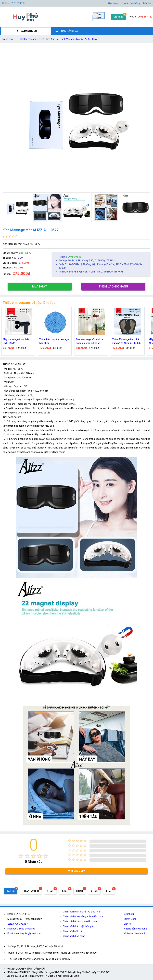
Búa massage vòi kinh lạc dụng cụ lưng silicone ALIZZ (90, 341)
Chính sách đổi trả (72, 931)
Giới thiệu (113, 3)
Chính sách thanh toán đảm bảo (80, 921)
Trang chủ (9, 39)
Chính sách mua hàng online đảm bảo (83, 917)
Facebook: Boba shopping (21, 929)
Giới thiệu (129, 914)
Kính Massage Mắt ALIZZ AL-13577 (80, 39)
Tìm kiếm (98, 16)
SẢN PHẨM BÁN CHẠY (66, 31)
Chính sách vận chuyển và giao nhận (82, 912)
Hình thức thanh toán (135, 934)
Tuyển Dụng (130, 919)
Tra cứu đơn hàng (131, 3)
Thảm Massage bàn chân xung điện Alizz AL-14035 (126, 341)
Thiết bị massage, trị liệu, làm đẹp (37, 39)
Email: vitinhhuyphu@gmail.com (24, 934)
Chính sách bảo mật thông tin (79, 926)
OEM (21, 258)
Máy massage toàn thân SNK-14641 (16, 341)
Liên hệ (147, 3)
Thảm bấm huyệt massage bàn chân (54, 341)
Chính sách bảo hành (74, 936)
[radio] (21, 856)
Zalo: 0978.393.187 (18, 924)
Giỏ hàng (118, 17)
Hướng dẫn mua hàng (135, 929)
